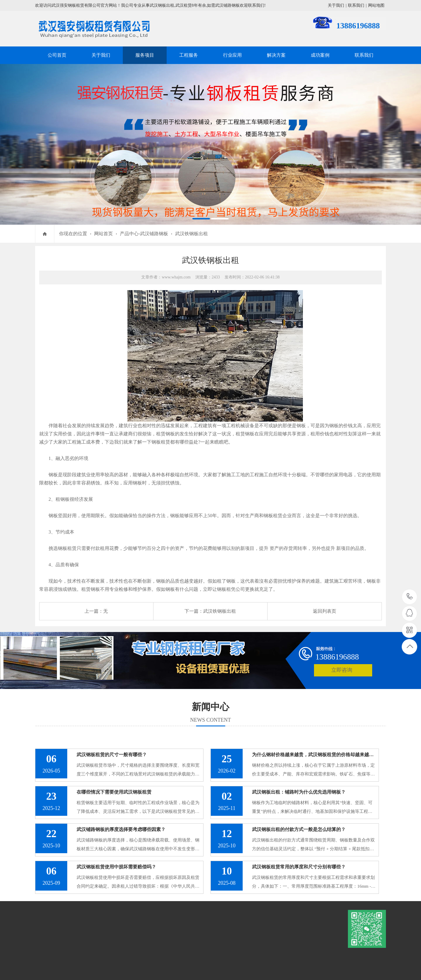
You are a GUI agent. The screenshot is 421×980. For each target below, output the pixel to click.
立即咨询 (342, 670)
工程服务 (189, 55)
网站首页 (103, 234)
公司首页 (57, 55)
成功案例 (320, 55)
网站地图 (376, 5)
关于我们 (336, 5)
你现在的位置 (73, 234)
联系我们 (356, 5)
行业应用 (232, 55)
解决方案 (276, 55)
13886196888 (410, 597)
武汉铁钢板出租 (191, 234)
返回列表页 (325, 611)
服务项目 (145, 55)
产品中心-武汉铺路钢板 (144, 234)
